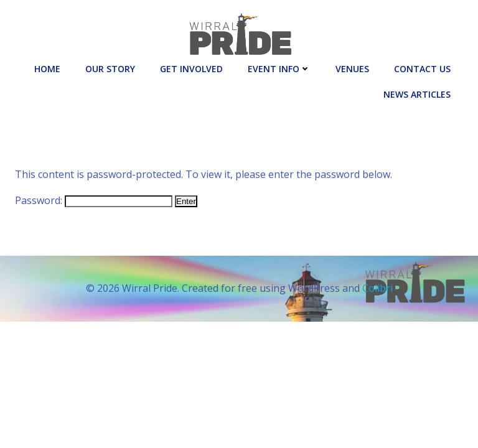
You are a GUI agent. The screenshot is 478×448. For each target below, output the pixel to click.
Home (47, 69)
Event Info (279, 69)
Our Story (110, 69)
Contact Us (422, 69)
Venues (352, 69)
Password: (94, 200)
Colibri (377, 288)
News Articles (417, 94)
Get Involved (191, 69)
